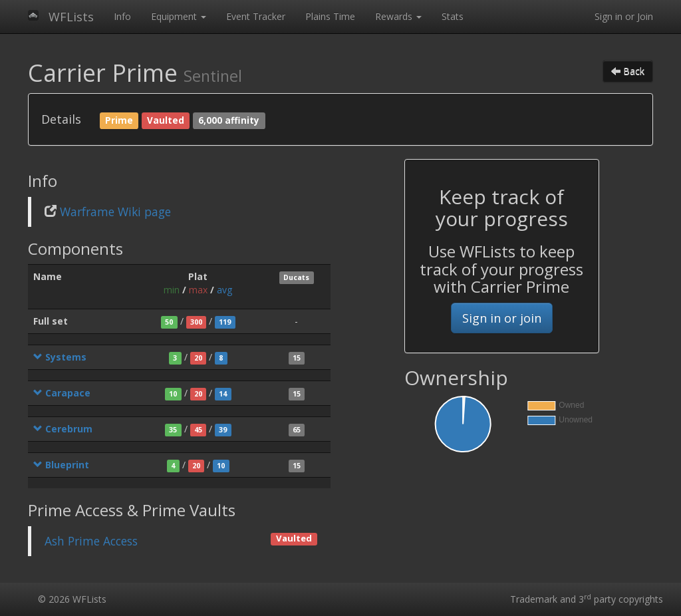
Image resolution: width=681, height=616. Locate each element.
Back (628, 71)
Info (122, 16)
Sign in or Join (624, 16)
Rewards (398, 16)
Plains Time (330, 16)
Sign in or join (502, 318)
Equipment (179, 16)
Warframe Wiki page (115, 212)
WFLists (71, 17)
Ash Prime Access (91, 541)
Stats (453, 16)
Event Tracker (256, 16)
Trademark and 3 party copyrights (587, 599)
